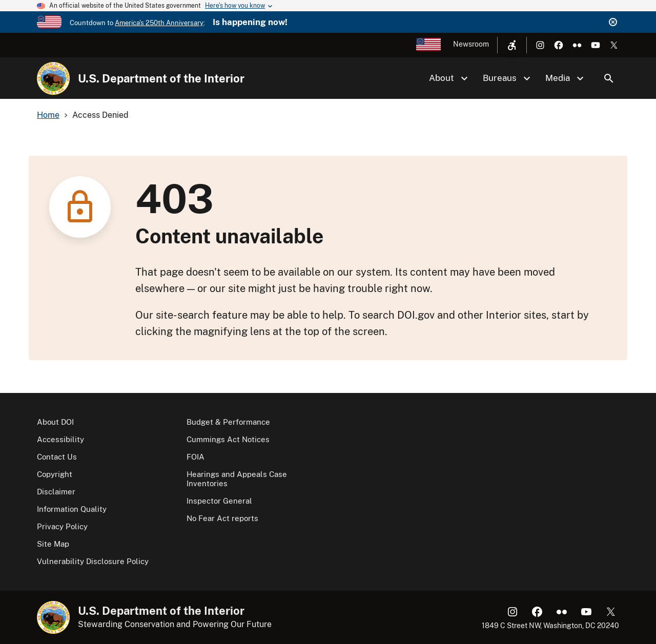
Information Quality (72, 509)
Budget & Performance (228, 422)
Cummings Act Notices (228, 439)
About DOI (55, 422)
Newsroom (471, 44)
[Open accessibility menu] (512, 45)
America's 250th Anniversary (159, 23)
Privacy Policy (62, 526)
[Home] (53, 78)
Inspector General (219, 501)
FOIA (196, 457)
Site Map (53, 544)
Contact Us (57, 457)
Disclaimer (56, 492)
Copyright (55, 474)
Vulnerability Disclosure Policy (93, 561)
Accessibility (60, 439)
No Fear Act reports (222, 518)
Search (609, 78)
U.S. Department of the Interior (161, 78)
